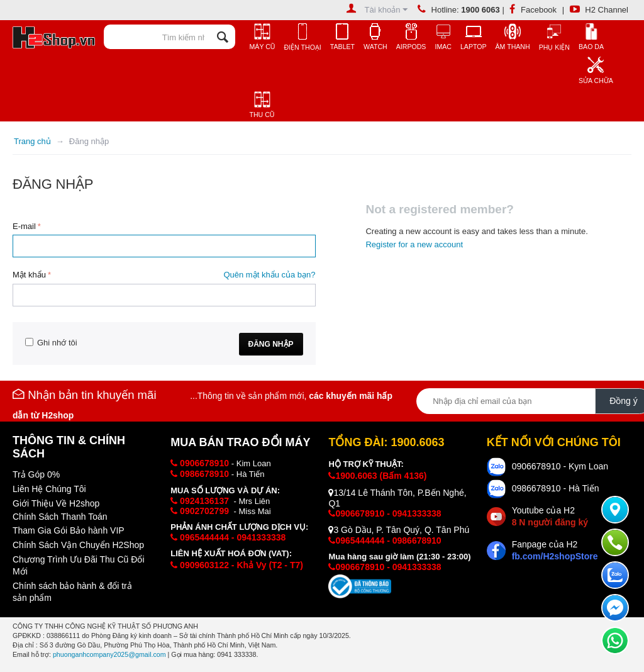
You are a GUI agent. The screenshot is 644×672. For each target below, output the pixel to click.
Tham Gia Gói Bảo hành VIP (69, 530)
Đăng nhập (271, 344)
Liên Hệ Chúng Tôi (49, 489)
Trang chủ (32, 141)
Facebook (533, 10)
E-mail (24, 226)
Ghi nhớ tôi (51, 343)
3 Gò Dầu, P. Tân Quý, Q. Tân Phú (399, 530)
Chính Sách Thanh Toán (60, 517)
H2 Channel (599, 10)
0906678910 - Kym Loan (560, 466)
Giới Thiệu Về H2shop (56, 503)
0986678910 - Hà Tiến (556, 488)
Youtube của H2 (550, 516)
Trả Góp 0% (36, 474)
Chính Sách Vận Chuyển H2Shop (78, 545)
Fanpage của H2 (555, 550)
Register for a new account (414, 244)
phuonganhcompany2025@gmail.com (109, 654)
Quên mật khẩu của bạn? (269, 275)
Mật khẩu (29, 275)
